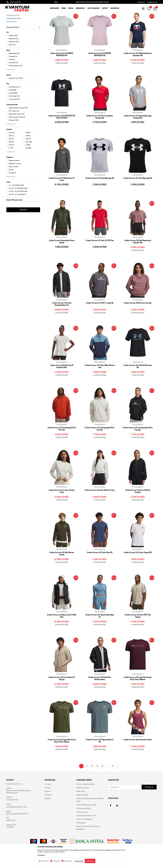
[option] (82, 2)
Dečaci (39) (13, 48)
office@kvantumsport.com (17, 819)
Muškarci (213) (14, 54)
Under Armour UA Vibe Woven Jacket (62, 566)
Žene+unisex (13, 179)
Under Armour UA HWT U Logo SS (100, 316)
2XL (12, 145)
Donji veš (11, 34)
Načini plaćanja (82, 807)
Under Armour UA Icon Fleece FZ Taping (62, 691)
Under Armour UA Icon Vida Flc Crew (100, 503)
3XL (29, 154)
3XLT (12, 157)
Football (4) (13, 69)
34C (11, 151)
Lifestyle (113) (14, 75)
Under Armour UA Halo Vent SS (100, 565)
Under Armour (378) (16, 91)
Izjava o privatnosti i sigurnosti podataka (88, 840)
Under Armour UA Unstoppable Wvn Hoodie (100, 441)
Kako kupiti (81, 804)
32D (11, 148)
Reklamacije (81, 835)
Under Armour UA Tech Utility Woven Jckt (100, 379)
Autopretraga (94, 19)
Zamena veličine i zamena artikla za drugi (90, 812)
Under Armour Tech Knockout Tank (138, 752)
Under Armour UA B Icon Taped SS (138, 565)
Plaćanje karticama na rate (87, 828)
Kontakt (48, 800)
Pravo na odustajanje (84, 832)
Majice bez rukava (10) (17, 126)
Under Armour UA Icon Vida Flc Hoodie (138, 504)
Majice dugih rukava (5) (17, 130)
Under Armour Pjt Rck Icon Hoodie (138, 316)
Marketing (68, 861)
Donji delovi (13, 28)
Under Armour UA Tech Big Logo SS (100, 191)
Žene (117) (12, 57)
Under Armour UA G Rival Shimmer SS (138, 379)
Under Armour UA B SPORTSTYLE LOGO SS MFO (62, 129)
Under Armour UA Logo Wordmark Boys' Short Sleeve (138, 691)
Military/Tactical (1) (16, 78)
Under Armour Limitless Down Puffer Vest (62, 628)
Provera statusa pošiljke (86, 797)
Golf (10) (12, 72)
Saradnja (48, 807)
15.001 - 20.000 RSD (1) (18, 207)
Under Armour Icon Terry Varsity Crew (62, 504)
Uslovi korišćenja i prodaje (86, 817)
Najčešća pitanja (83, 800)
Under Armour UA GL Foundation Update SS (100, 129)
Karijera (47, 804)
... (107, 779)
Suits (10, 25)
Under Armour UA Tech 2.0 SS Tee (100, 253)
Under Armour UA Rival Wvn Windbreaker (100, 691)
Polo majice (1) (14, 123)
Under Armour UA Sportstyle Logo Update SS (138, 129)
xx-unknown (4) (14, 112)
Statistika (56, 861)
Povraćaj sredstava (84, 821)
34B (28, 148)
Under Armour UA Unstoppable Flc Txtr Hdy (62, 441)
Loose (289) (13, 106)
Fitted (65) (13, 102)
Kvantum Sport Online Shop (16, 15)
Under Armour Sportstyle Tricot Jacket (62, 254)
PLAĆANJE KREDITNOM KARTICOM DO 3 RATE (81, 2)
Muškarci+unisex (15, 176)
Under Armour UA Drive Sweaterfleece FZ (62, 317)
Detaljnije (41, 855)
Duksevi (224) (14, 133)
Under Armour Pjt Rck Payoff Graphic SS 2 (62, 379)
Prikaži (130, 19)
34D (28, 151)
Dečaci (11, 182)
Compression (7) (15, 99)
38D (11, 154)
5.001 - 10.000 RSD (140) (18, 201)
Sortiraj (106, 19)
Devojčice (12, 185)
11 (113, 779)
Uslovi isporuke (82, 825)
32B (28, 145)
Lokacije (48, 811)
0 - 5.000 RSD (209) (16, 198)
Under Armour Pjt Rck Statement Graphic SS (138, 254)
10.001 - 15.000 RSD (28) (18, 204)
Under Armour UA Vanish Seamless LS (100, 628)
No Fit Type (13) (14, 109)
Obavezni (45, 861)
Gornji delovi (13, 31)
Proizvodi (31, 15)
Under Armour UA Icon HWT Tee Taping (138, 628)
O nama (48, 797)
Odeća (39, 15)
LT (11, 160)
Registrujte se (152, 2)
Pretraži (23, 222)
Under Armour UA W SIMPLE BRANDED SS (62, 67)
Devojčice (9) (14, 51)
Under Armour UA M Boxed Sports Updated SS (138, 67)
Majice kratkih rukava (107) (18, 120)
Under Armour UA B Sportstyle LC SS (100, 753)
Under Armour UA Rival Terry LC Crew (62, 192)
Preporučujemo (14, 173)
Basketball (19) (14, 66)
